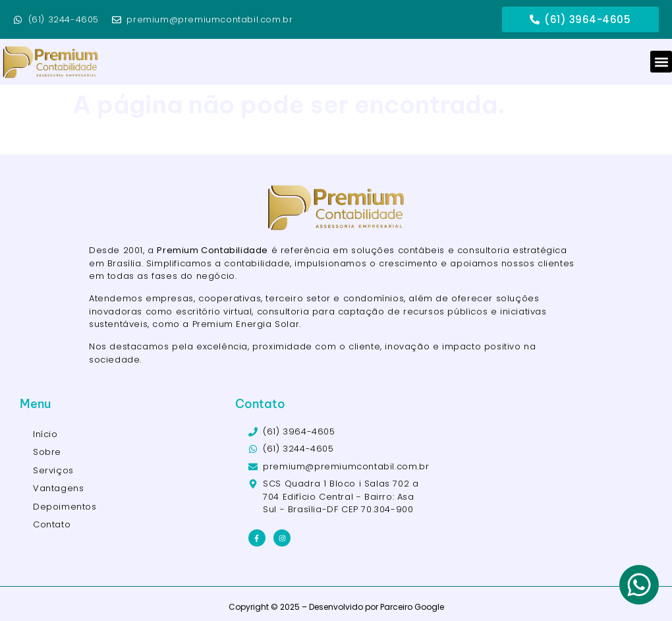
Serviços (53, 470)
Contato (52, 524)
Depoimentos (65, 507)
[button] (661, 62)
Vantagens (58, 488)
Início (45, 434)
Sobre (47, 452)
